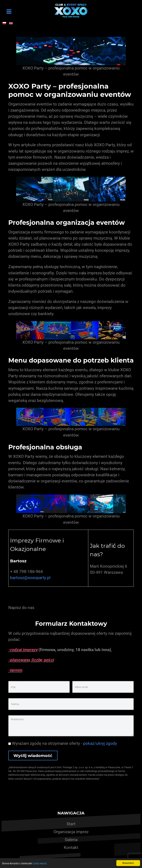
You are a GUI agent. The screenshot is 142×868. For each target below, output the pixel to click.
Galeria (71, 840)
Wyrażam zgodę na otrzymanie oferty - (63, 743)
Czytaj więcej (39, 863)
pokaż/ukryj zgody (100, 743)
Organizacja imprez (71, 832)
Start (71, 824)
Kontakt (71, 848)
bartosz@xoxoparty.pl (30, 578)
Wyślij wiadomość (33, 756)
